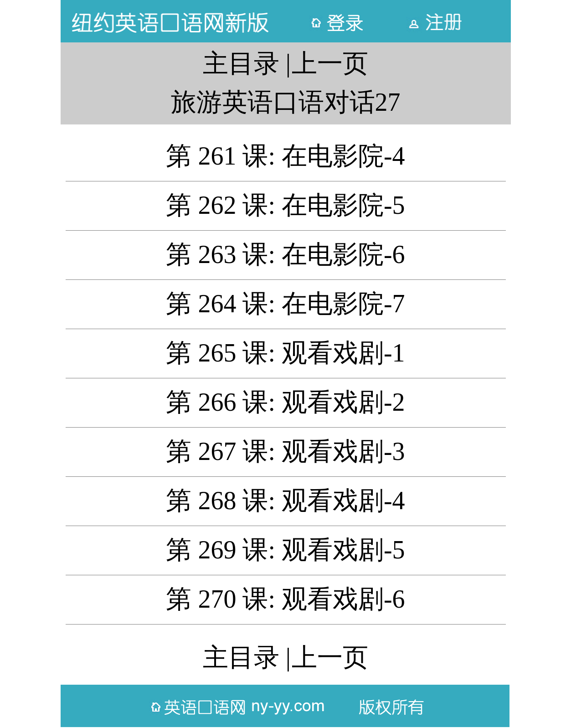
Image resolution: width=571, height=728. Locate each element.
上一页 (330, 63)
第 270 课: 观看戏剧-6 (285, 599)
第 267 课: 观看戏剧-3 (285, 451)
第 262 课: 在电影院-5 (285, 205)
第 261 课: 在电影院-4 (285, 156)
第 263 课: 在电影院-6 (285, 254)
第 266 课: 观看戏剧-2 (285, 402)
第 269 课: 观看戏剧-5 (285, 550)
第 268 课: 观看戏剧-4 (285, 501)
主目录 (241, 63)
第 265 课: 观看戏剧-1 (285, 353)
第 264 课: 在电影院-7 (285, 304)
